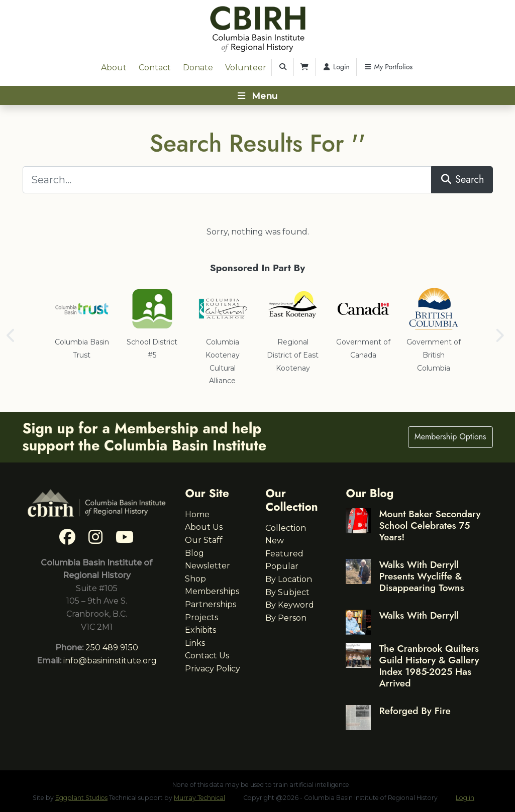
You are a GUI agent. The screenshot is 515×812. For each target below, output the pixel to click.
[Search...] (227, 180)
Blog (194, 553)
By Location (289, 579)
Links (195, 643)
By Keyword (290, 605)
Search (462, 180)
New (275, 541)
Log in (465, 798)
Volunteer (246, 68)
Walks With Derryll (419, 615)
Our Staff (204, 540)
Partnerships (211, 604)
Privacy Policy (213, 669)
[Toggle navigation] (257, 95)
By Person (286, 618)
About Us (204, 527)
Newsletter (208, 566)
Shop (195, 579)
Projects (201, 617)
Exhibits (200, 630)
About (114, 68)
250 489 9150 (112, 648)
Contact (155, 68)
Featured (284, 554)
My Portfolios (388, 67)
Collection (286, 528)
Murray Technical (199, 798)
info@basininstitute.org (110, 661)
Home (197, 514)
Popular (282, 566)
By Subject (287, 592)
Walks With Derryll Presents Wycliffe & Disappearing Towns (421, 576)
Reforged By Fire (415, 711)
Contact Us (207, 656)
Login (336, 67)
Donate (198, 68)
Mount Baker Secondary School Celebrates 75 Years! (430, 525)
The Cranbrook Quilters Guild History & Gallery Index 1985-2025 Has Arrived (429, 666)
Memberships (212, 591)
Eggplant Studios (81, 798)
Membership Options (450, 437)
